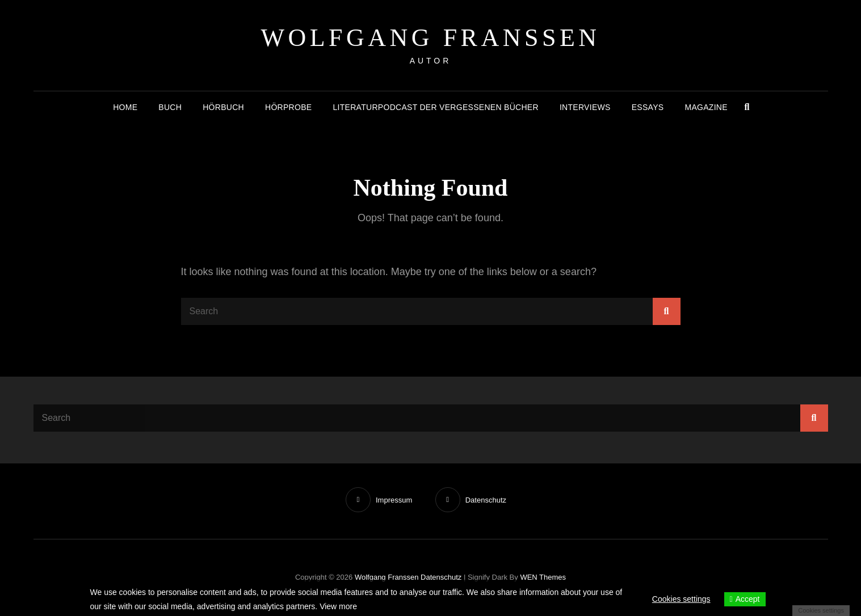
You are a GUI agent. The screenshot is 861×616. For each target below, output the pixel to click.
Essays (648, 107)
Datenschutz (441, 577)
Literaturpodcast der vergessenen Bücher (435, 107)
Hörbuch (223, 107)
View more (338, 606)
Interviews (585, 107)
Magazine (706, 107)
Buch (170, 107)
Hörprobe (288, 107)
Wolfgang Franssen (430, 38)
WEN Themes (543, 577)
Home (125, 107)
